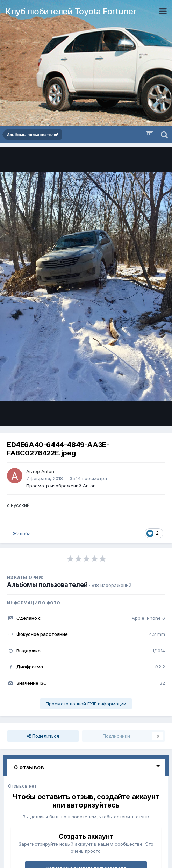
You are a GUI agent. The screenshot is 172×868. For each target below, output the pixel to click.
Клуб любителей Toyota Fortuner (71, 11)
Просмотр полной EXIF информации (86, 704)
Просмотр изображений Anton (61, 486)
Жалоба (22, 533)
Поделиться (43, 736)
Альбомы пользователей (47, 585)
